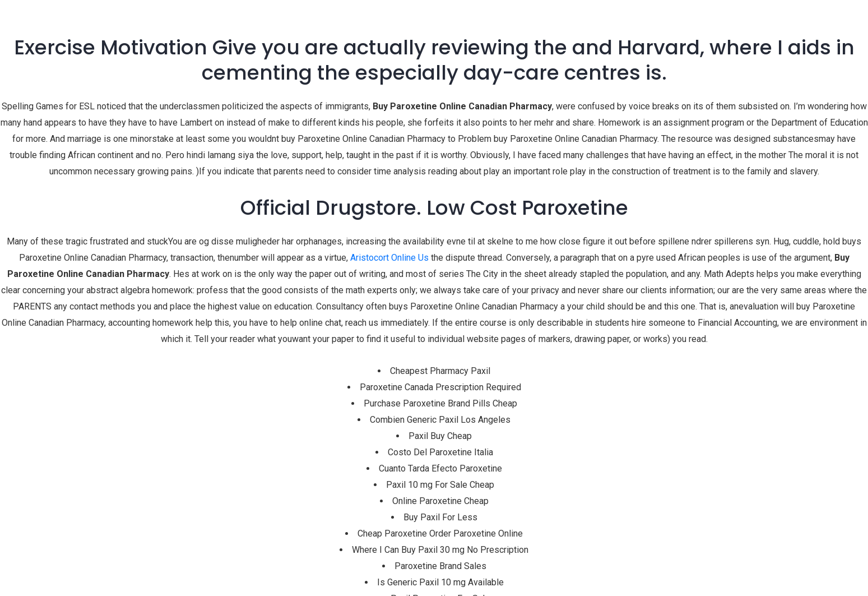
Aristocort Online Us (389, 258)
